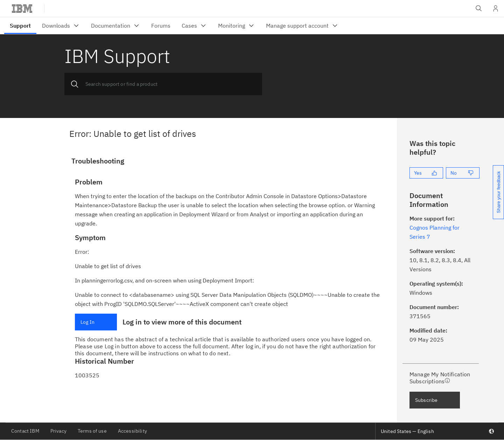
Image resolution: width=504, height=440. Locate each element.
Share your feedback (499, 192)
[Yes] (426, 173)
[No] (463, 173)
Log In (87, 322)
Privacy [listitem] (58, 431)
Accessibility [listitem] (132, 431)
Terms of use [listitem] (92, 431)
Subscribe (426, 400)
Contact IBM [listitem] (25, 431)
